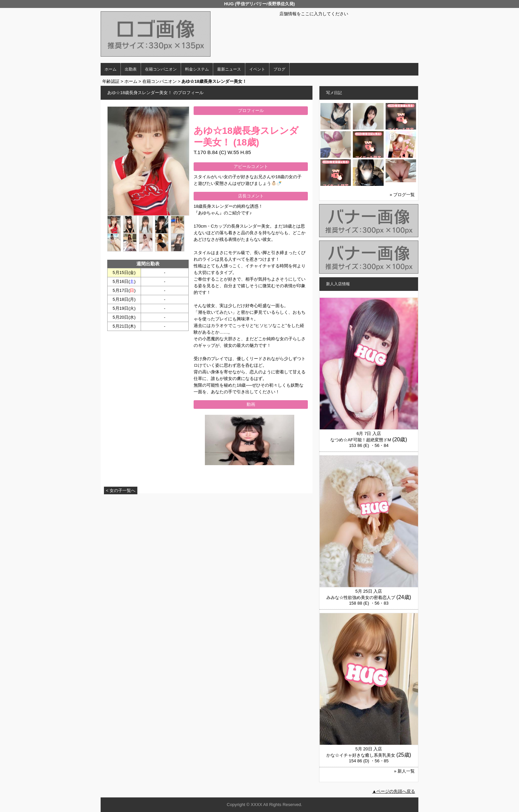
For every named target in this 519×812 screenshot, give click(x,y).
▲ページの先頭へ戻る (394, 791)
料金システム (197, 69)
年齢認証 (111, 81)
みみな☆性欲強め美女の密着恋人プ (361, 597)
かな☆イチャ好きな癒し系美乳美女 (361, 755)
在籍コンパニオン (161, 69)
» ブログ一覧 (402, 195)
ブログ (279, 69)
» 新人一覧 (404, 771)
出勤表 (131, 69)
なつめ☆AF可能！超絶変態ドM (361, 440)
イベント (257, 69)
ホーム (111, 69)
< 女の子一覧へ (121, 490)
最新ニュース (229, 69)
